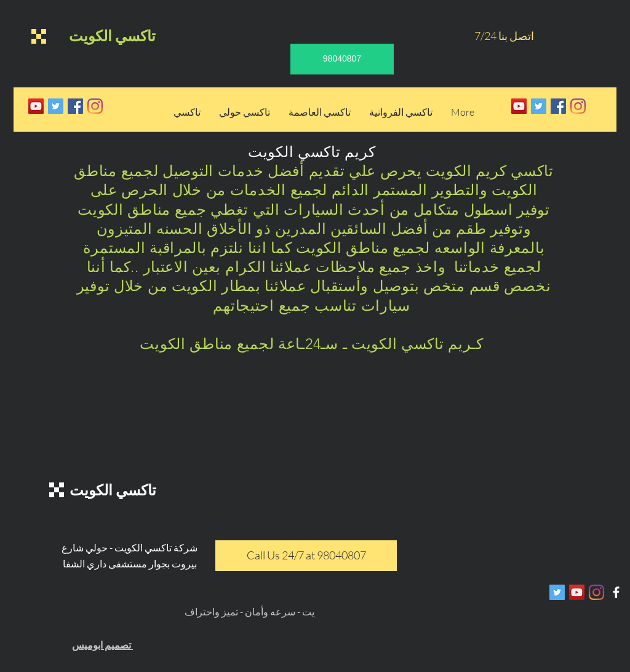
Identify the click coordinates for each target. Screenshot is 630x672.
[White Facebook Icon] (616, 592)
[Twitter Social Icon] (56, 106)
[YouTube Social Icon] (36, 106)
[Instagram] (95, 106)
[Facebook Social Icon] (75, 106)
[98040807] (342, 59)
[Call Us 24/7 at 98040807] (306, 556)
